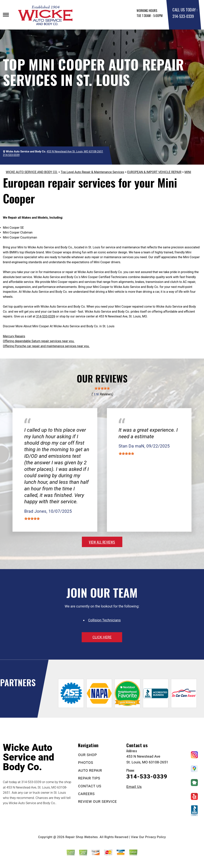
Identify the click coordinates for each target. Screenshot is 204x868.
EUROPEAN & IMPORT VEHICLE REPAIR (154, 172)
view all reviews (102, 542)
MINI (188, 172)
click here (102, 637)
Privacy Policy (156, 837)
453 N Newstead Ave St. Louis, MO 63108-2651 (75, 151)
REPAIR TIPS (89, 778)
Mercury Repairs (14, 336)
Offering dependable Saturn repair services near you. (39, 341)
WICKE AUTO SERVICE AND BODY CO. (32, 172)
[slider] (102, 388)
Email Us (134, 787)
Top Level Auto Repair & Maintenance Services (92, 172)
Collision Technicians (104, 620)
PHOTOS (86, 763)
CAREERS (86, 794)
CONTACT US (90, 786)
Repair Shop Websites (82, 837)
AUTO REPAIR (90, 770)
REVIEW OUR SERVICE (97, 802)
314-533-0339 (183, 16)
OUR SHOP (87, 755)
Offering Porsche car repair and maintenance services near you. (46, 346)
